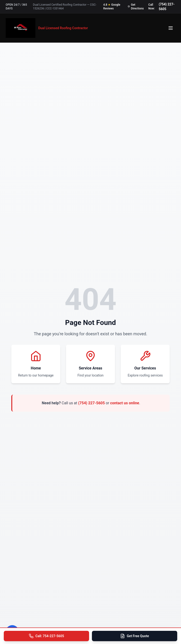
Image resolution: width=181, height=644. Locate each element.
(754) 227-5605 (91, 403)
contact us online (125, 403)
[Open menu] (171, 28)
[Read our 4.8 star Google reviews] (113, 7)
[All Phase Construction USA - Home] (47, 28)
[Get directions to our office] (136, 7)
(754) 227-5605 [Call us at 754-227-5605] (167, 7)
